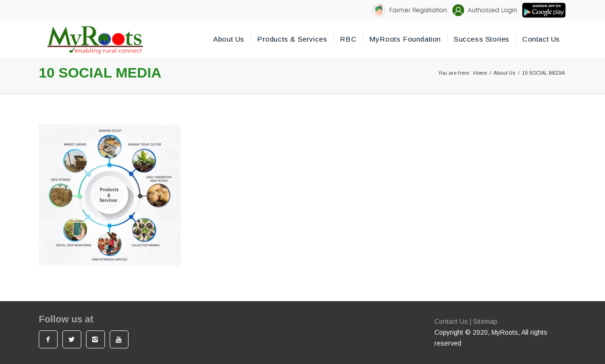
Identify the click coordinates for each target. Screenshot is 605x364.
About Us (504, 73)
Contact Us (451, 321)
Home (480, 73)
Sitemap (485, 321)
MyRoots (505, 332)
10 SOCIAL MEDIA (100, 73)
